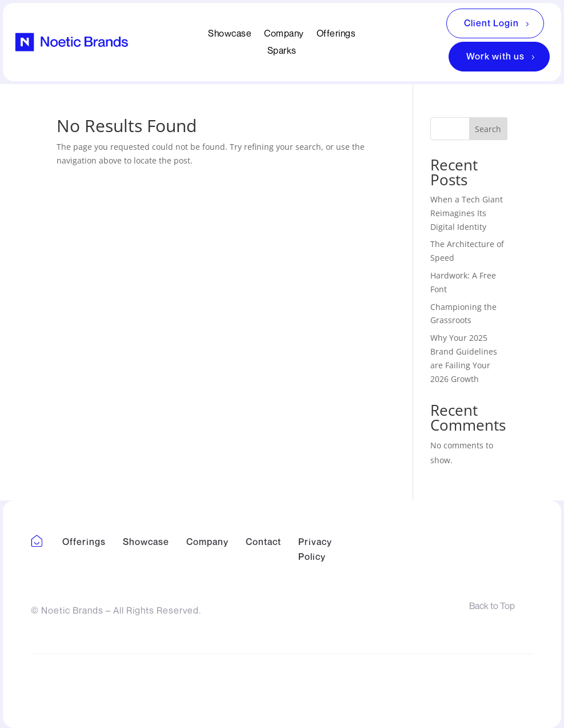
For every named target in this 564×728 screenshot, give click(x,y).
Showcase (230, 34)
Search (488, 129)
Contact (263, 542)
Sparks (282, 51)
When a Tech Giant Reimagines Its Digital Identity (467, 213)
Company (284, 34)
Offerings (336, 34)
